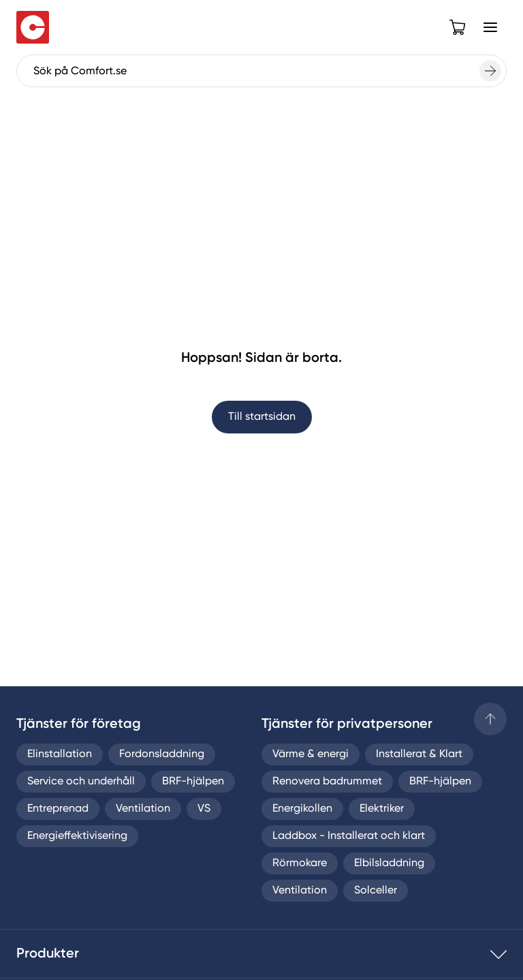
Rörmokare (300, 863)
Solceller (376, 891)
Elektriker (382, 809)
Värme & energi (311, 754)
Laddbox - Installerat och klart (349, 836)
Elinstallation (60, 754)
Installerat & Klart (419, 754)
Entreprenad (58, 809)
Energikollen (302, 809)
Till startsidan (262, 417)
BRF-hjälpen (193, 782)
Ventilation (143, 809)
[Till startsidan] (33, 27)
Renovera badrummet (327, 782)
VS (204, 809)
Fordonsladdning (162, 754)
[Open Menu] (490, 27)
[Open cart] (458, 27)
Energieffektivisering (77, 836)
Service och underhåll (81, 782)
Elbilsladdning (389, 863)
